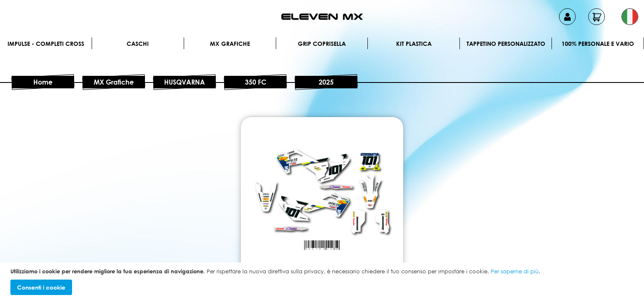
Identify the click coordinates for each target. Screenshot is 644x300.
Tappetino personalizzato (506, 44)
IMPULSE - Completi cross (46, 44)
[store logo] (322, 17)
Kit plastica (414, 44)
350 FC (256, 82)
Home (43, 82)
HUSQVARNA (185, 82)
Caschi (138, 44)
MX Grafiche (230, 44)
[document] (323, 281)
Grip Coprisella (322, 44)
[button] (630, 17)
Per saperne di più (515, 271)
